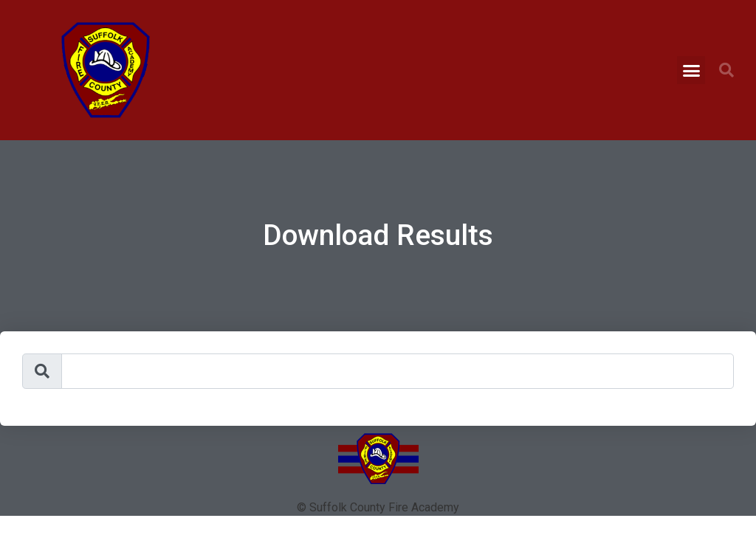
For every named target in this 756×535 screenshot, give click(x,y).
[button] (691, 70)
